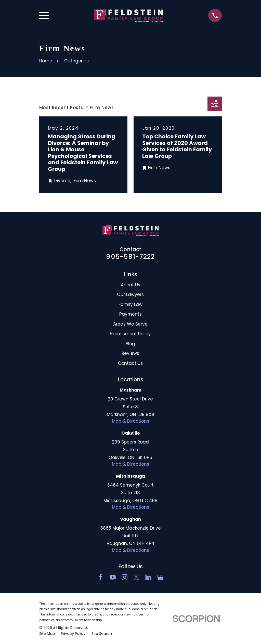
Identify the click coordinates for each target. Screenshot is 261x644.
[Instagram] (125, 577)
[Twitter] (137, 577)
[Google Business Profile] (160, 577)
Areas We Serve (130, 324)
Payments (130, 314)
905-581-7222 (130, 257)
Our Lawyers (130, 294)
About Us (130, 285)
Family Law (130, 304)
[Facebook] (101, 577)
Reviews (130, 353)
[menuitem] (47, 634)
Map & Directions (130, 421)
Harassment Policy (130, 334)
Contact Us (130, 363)
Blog (130, 344)
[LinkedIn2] (148, 577)
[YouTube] (113, 577)
